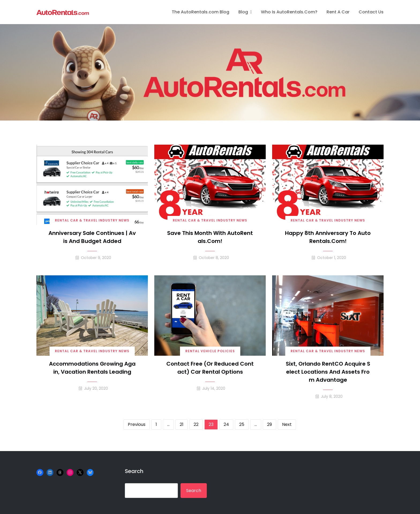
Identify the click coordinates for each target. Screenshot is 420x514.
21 (182, 424)
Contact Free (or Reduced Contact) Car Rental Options (210, 368)
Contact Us (371, 12)
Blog (243, 12)
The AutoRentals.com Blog (200, 12)
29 (269, 424)
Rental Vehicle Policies (210, 351)
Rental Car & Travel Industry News (92, 220)
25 (242, 424)
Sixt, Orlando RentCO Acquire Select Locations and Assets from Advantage (328, 372)
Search (134, 471)
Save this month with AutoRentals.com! (210, 237)
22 (196, 424)
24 (226, 424)
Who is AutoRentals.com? (289, 12)
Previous (137, 424)
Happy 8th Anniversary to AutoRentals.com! (328, 237)
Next (287, 424)
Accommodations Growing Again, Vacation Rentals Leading (92, 368)
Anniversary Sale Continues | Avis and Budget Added (92, 237)
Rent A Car (338, 12)
